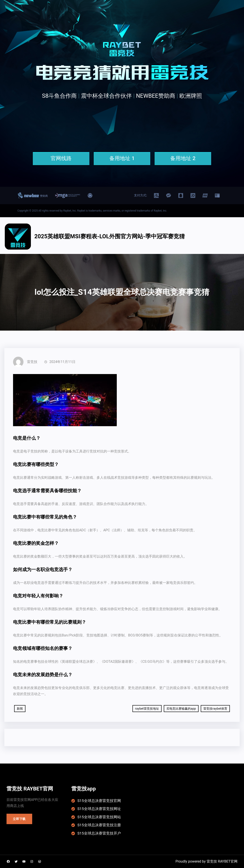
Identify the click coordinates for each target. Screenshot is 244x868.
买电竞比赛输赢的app (181, 709)
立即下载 (19, 819)
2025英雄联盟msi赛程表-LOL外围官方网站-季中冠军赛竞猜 (110, 236)
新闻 (20, 709)
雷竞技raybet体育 (215, 709)
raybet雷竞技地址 (147, 709)
